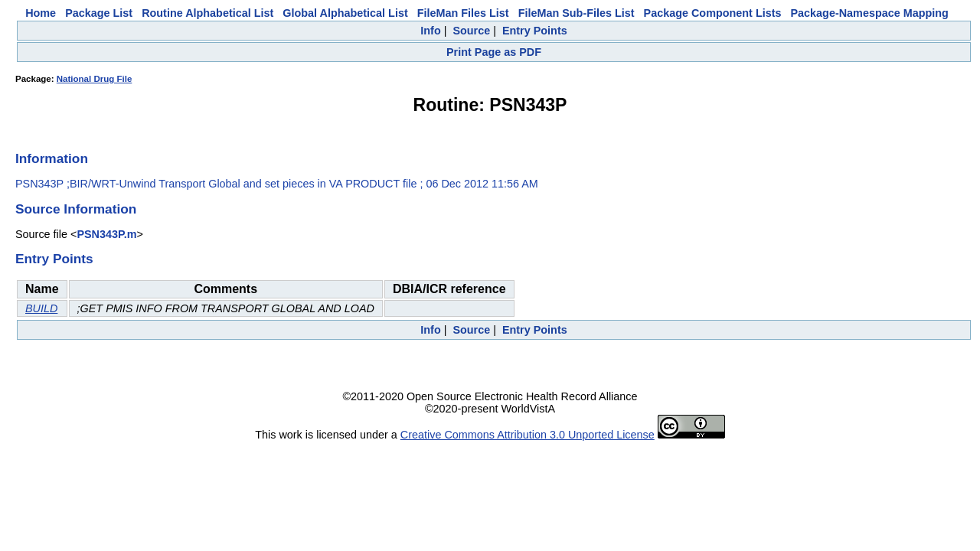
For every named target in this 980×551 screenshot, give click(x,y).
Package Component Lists (713, 13)
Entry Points (535, 31)
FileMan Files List (463, 13)
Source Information (76, 209)
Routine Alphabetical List (207, 13)
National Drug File (95, 79)
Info (430, 31)
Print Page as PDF (494, 52)
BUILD (41, 308)
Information (52, 158)
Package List (99, 13)
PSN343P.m (106, 234)
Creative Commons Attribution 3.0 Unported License (528, 435)
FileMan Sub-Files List (577, 13)
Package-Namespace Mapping (870, 13)
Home (41, 13)
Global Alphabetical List (345, 13)
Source (471, 31)
